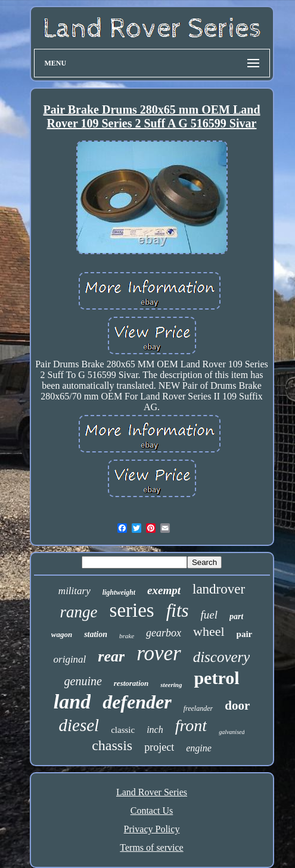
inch (155, 730)
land (72, 702)
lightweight (119, 592)
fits (178, 611)
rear (111, 656)
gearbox (164, 633)
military (74, 591)
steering (171, 685)
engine (199, 748)
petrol (216, 678)
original (70, 659)
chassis (112, 745)
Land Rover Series (152, 792)
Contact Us (152, 811)
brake (127, 636)
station (96, 634)
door (237, 705)
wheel (209, 631)
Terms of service (151, 847)
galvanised (232, 732)
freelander (198, 708)
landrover (219, 589)
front (191, 725)
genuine (83, 681)
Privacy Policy (152, 829)
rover (159, 653)
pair (245, 634)
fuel (209, 615)
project (159, 747)
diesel (79, 725)
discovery (222, 657)
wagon (62, 634)
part (236, 616)
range (79, 612)
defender (137, 702)
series (132, 610)
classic (123, 730)
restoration (131, 683)
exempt (164, 590)
